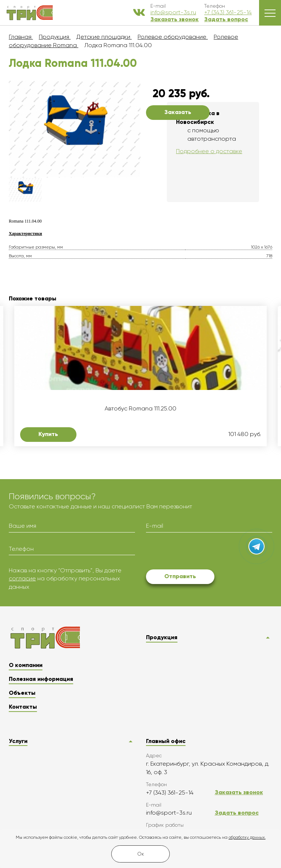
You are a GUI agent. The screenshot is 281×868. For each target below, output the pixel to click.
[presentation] (202, 552)
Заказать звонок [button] (175, 19)
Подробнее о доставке (209, 151)
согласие (22, 578)
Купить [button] (48, 434)
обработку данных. (247, 837)
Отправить (180, 576)
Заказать (178, 112)
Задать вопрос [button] (226, 19)
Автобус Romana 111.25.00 (140, 409)
